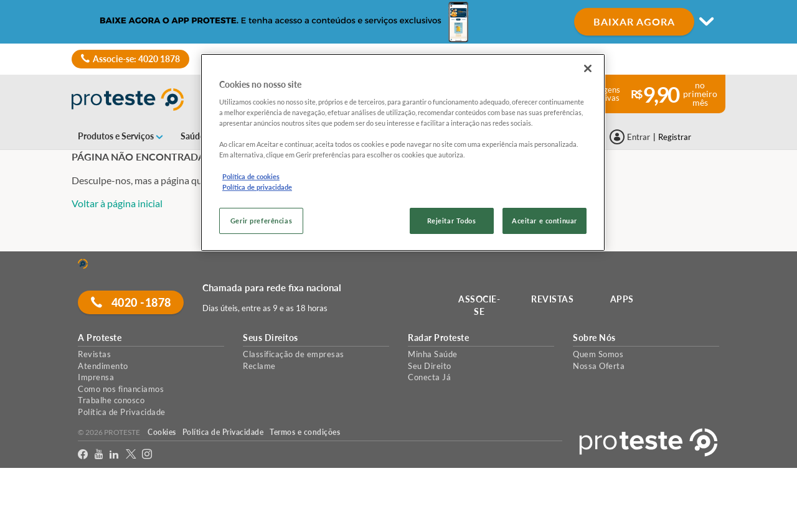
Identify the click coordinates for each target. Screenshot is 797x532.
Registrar (675, 137)
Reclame (259, 366)
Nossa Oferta (599, 366)
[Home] (83, 264)
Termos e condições (305, 432)
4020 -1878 (131, 302)
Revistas (94, 354)
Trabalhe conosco (111, 400)
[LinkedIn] (114, 455)
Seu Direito (430, 366)
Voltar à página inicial (117, 203)
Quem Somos (598, 354)
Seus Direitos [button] (271, 338)
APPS (622, 299)
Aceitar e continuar (545, 221)
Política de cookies (251, 176)
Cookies (162, 432)
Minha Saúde (433, 354)
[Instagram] (147, 455)
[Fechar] (588, 68)
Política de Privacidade (122, 412)
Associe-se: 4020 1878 (130, 59)
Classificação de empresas (294, 354)
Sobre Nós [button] (594, 338)
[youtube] (99, 455)
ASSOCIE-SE (480, 305)
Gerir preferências (261, 221)
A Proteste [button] (100, 338)
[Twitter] (131, 455)
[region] (403, 152)
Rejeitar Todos (452, 221)
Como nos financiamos (121, 389)
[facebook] (83, 455)
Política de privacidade (257, 187)
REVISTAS (553, 299)
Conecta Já (429, 377)
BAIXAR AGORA (634, 21)
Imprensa (96, 377)
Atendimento (103, 366)
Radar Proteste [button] (438, 338)
